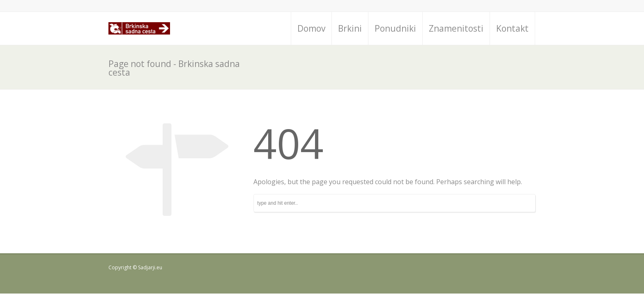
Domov (311, 28)
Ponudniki (395, 28)
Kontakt (512, 28)
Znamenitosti (456, 28)
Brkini (350, 28)
